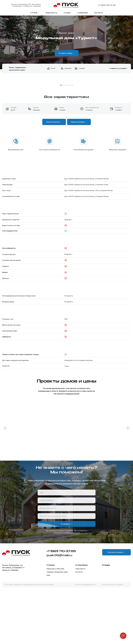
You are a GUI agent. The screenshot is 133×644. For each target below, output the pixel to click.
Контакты (99, 13)
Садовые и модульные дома (57, 627)
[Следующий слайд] (126, 111)
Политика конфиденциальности (85, 640)
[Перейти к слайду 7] (72, 142)
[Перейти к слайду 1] (61, 142)
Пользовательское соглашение (113, 640)
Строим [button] (34, 13)
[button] (67, 53)
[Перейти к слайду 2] (63, 142)
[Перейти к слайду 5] (68, 142)
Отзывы (67, 13)
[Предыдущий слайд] (5, 485)
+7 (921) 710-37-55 (107, 5)
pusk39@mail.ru (59, 611)
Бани (48, 630)
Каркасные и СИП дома (55, 624)
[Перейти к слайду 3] (65, 142)
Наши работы (51, 13)
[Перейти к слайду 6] (70, 142)
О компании (82, 13)
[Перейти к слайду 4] (67, 142)
